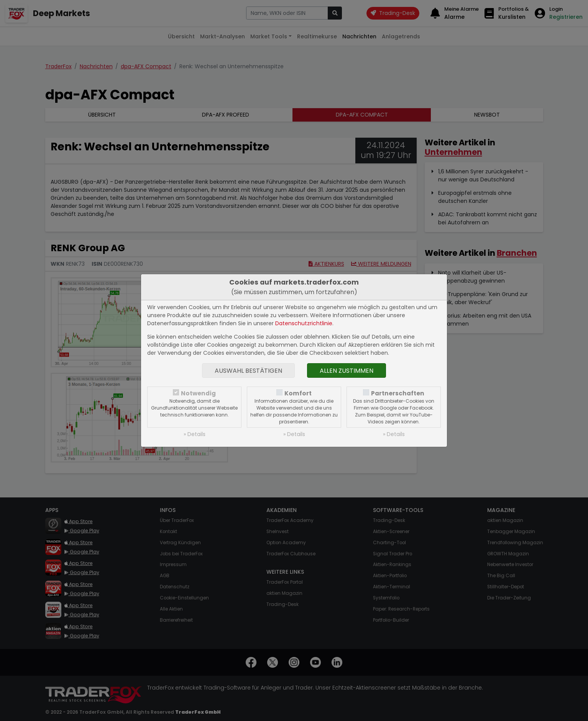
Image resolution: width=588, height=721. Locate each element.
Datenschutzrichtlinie (304, 323)
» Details (195, 434)
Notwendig (198, 393)
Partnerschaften (398, 393)
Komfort (298, 393)
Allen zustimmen (347, 371)
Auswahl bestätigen (248, 371)
